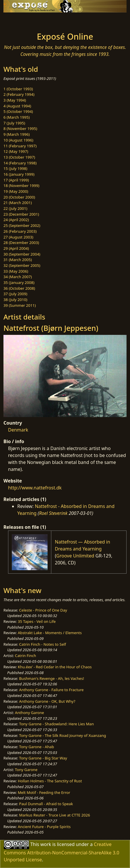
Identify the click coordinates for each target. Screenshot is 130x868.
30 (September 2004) (22, 254)
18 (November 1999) (21, 186)
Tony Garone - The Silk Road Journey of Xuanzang (63, 735)
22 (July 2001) (15, 208)
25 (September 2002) (22, 225)
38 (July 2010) (15, 300)
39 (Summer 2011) (20, 305)
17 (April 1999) (16, 180)
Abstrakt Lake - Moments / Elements (50, 633)
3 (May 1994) (15, 100)
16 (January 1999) (19, 174)
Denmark (18, 430)
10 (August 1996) (18, 140)
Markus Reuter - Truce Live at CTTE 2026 (54, 815)
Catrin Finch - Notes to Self (43, 644)
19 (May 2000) (16, 191)
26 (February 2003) (20, 231)
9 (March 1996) (17, 134)
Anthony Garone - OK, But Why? (47, 701)
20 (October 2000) (19, 197)
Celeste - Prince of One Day (43, 610)
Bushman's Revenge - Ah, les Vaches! (51, 678)
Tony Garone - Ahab (36, 747)
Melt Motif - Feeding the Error (44, 792)
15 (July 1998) (15, 168)
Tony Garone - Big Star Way (43, 758)
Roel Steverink (53, 513)
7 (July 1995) (14, 123)
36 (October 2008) (19, 288)
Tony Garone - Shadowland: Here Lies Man (56, 724)
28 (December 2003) (21, 243)
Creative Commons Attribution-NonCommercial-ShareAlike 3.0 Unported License (62, 852)
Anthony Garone (30, 713)
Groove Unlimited (75, 556)
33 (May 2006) (16, 271)
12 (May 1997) (16, 151)
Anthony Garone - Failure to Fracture (51, 690)
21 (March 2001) (18, 203)
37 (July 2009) (15, 294)
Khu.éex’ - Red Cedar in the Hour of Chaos (55, 667)
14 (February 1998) (20, 163)
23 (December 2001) (21, 214)
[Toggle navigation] (18, 21)
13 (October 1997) (19, 157)
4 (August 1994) (17, 106)
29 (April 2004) (16, 248)
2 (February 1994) (19, 94)
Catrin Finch (26, 656)
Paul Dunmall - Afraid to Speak (46, 804)
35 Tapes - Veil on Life (37, 621)
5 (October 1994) (18, 111)
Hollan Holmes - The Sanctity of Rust (50, 781)
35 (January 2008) (19, 282)
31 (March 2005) (18, 260)
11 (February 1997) (20, 146)
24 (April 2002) (16, 220)
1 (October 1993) (18, 89)
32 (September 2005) (22, 265)
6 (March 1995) (17, 117)
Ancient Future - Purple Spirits (44, 827)
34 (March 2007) (18, 277)
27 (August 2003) (18, 237)
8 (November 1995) (20, 129)
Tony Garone (26, 770)
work (46, 844)
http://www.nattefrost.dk (35, 488)
